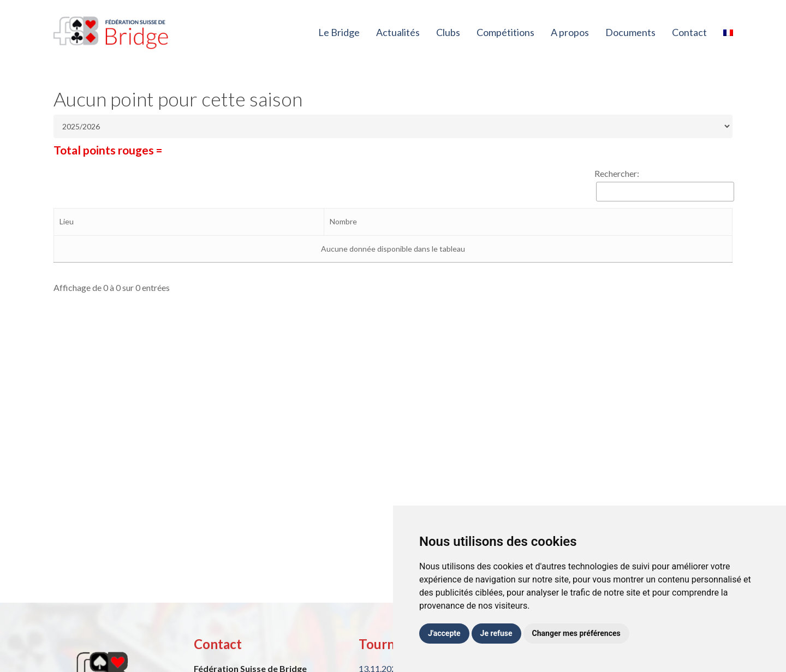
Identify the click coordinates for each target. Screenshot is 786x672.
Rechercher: (617, 173)
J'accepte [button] (444, 633)
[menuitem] (728, 32)
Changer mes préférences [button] (576, 633)
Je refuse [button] (496, 633)
